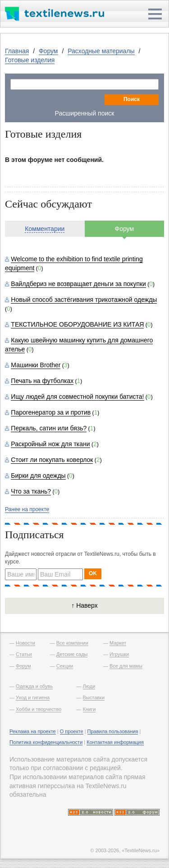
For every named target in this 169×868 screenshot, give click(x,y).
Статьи (24, 654)
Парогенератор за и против (51, 412)
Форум (48, 51)
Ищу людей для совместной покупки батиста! (77, 397)
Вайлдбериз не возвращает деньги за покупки (78, 284)
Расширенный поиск (85, 113)
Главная (17, 51)
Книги (89, 709)
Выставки (94, 697)
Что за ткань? (31, 491)
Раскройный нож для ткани (50, 444)
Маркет (118, 643)
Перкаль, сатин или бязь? (49, 428)
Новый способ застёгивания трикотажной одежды (84, 300)
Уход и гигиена (33, 697)
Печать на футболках (42, 381)
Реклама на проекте (33, 731)
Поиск (132, 99)
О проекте (72, 731)
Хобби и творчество (39, 709)
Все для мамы (126, 666)
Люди (89, 686)
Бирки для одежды (38, 476)
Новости (25, 643)
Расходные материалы (101, 51)
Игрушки (119, 654)
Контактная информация (115, 742)
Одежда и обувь (34, 686)
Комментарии (45, 229)
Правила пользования (113, 731)
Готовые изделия (30, 60)
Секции (65, 666)
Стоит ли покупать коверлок (52, 460)
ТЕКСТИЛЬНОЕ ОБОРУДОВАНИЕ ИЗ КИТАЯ (77, 324)
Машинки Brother (36, 365)
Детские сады (72, 654)
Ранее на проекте (27, 509)
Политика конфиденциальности (46, 742)
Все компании (72, 643)
